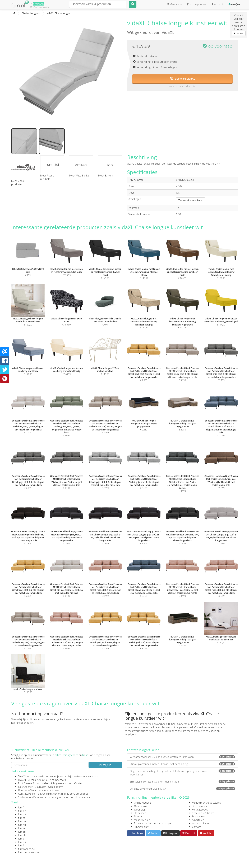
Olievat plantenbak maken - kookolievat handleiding (182, 764)
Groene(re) (38, 4)
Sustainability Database (31, 797)
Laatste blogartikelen (143, 750)
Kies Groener (25, 787)
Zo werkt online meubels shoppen (153, 823)
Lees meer (239, 33)
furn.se (22, 828)
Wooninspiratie (200, 823)
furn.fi (21, 845)
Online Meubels (143, 803)
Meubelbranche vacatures (206, 803)
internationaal (51, 790)
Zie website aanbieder (191, 200)
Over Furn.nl (141, 806)
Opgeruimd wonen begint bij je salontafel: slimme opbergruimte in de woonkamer (182, 773)
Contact (196, 827)
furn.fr (21, 807)
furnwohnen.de (26, 849)
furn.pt (22, 839)
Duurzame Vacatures (30, 790)
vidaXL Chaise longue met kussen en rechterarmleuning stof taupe (175, 726)
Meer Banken (106, 176)
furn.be (22, 811)
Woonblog (140, 810)
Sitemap (139, 816)
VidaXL (168, 32)
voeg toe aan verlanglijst (183, 86)
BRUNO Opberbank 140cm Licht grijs (189, 724)
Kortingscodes (200, 810)
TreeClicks (24, 776)
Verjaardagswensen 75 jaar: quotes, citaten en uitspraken (182, 757)
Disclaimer (140, 813)
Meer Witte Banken (80, 176)
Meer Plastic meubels (47, 177)
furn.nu (22, 821)
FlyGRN (22, 780)
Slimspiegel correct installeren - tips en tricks (182, 782)
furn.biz (22, 842)
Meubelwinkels (142, 820)
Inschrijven (105, 765)
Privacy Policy (141, 827)
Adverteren (198, 820)
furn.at (22, 818)
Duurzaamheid (200, 806)
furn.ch (22, 832)
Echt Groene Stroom (30, 783)
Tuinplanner (198, 816)
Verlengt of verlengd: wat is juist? (182, 789)
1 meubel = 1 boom (203, 813)
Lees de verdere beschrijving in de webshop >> (193, 164)
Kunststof (52, 165)
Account (217, 4)
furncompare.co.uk (29, 852)
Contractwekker (27, 794)
